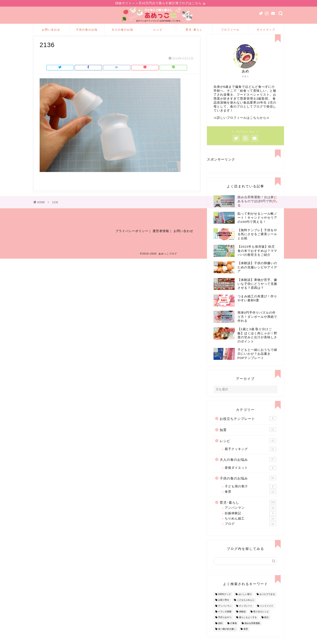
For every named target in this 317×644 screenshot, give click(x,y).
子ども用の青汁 (250, 494)
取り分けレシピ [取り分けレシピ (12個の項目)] (261, 619)
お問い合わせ (51, 30)
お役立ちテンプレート (248, 426)
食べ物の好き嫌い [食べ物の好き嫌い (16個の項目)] (227, 636)
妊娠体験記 (250, 521)
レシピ (158, 30)
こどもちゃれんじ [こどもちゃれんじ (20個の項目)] (246, 607)
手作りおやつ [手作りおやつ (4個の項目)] (225, 625)
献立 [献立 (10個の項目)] (267, 625)
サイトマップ (266, 30)
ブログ (250, 531)
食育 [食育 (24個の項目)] (246, 636)
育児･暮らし (194, 30)
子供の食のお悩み (87, 32)
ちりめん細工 (250, 526)
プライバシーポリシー (132, 241)
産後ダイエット (250, 475)
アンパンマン (250, 515)
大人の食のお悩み (122, 32)
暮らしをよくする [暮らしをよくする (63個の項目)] (248, 625)
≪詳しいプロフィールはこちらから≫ (242, 125)
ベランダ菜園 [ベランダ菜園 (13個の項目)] (225, 619)
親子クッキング (250, 456)
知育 (248, 437)
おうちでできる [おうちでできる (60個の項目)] (267, 601)
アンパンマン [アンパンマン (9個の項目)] (225, 613)
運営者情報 (161, 241)
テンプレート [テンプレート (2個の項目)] (246, 613)
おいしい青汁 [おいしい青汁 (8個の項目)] (245, 601)
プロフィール (230, 30)
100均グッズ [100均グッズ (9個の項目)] (224, 601)
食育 (250, 499)
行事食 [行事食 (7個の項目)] (234, 630)
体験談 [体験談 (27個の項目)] (242, 619)
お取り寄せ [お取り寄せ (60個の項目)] (224, 607)
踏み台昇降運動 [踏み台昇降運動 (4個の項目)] (252, 630)
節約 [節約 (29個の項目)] (220, 630)
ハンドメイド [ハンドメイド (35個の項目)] (267, 613)
